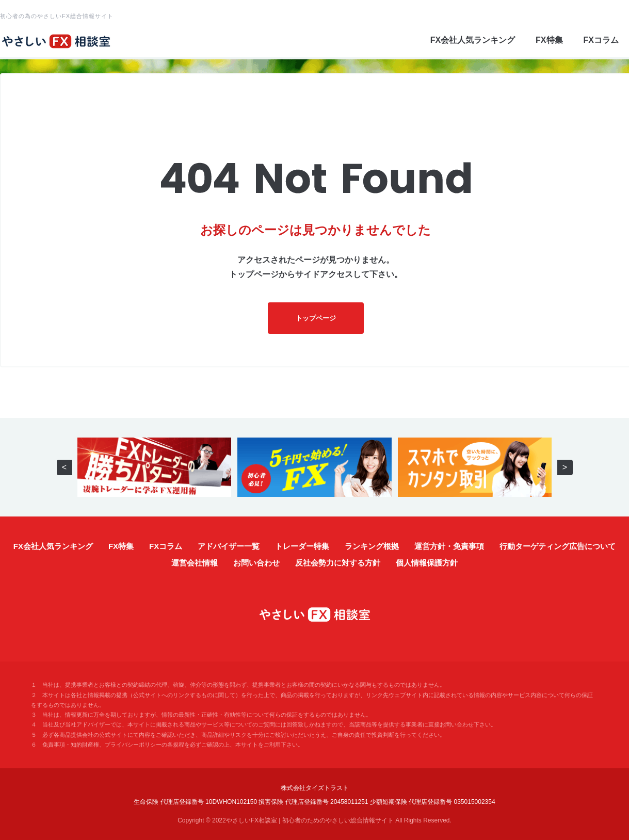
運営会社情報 (195, 563)
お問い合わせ (256, 563)
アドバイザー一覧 (229, 546)
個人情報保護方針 (427, 563)
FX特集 (549, 40)
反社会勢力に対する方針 (338, 563)
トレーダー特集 (302, 546)
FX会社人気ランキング (473, 40)
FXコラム (601, 40)
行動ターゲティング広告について (558, 546)
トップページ (316, 318)
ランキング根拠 (372, 546)
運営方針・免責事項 (449, 546)
